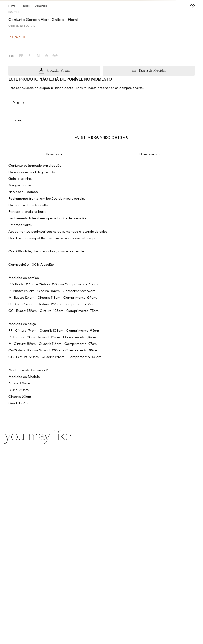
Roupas (25, 6)
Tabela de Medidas (152, 71)
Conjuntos (41, 6)
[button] (21, 56)
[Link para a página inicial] (12, 6)
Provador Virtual (58, 71)
